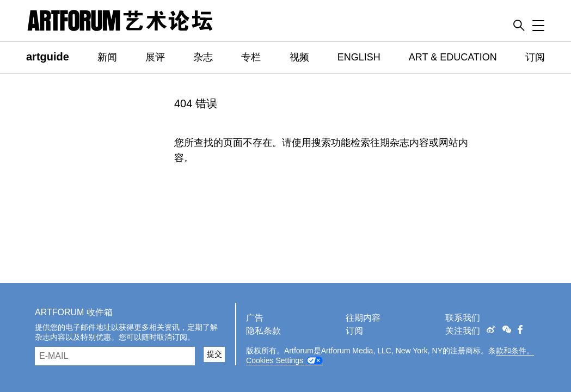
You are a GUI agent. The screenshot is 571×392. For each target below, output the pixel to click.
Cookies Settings (275, 360)
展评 (155, 57)
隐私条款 (263, 331)
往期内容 (363, 318)
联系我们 (463, 318)
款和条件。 (515, 351)
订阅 (535, 57)
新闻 (107, 57)
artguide (48, 57)
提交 (214, 354)
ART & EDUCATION (453, 57)
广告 (255, 318)
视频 (299, 57)
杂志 (203, 57)
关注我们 (463, 331)
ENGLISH (359, 57)
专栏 (251, 57)
